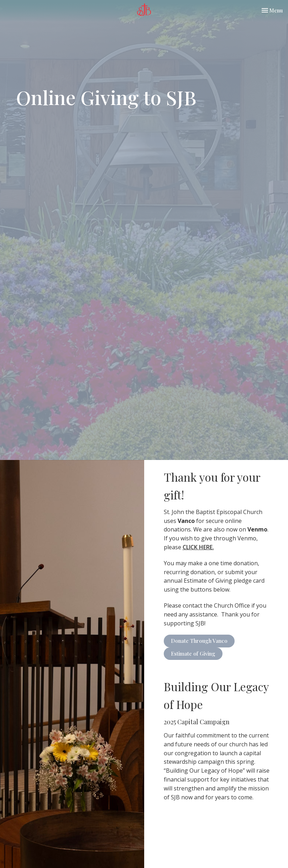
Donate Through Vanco (199, 641)
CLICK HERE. (198, 547)
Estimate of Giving (193, 653)
